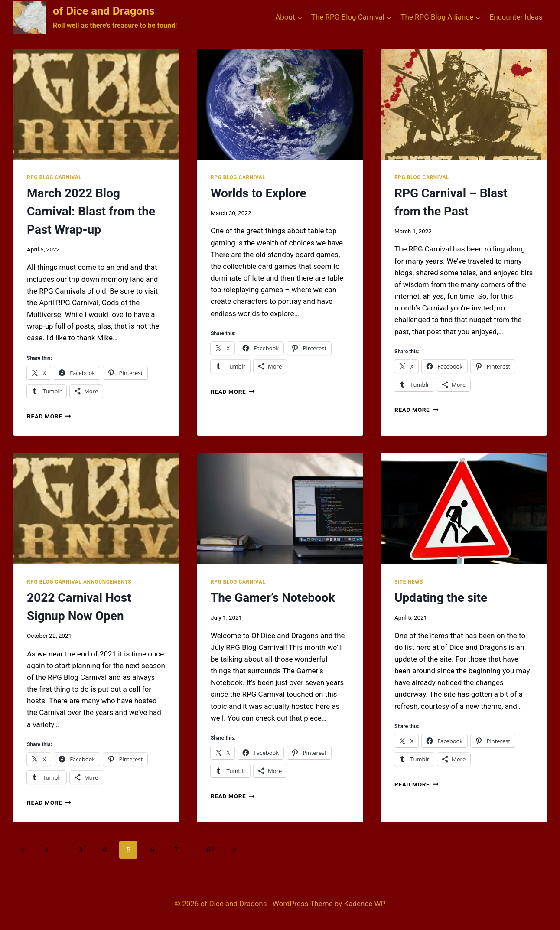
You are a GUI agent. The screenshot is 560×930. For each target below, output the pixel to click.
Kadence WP (365, 904)
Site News (409, 582)
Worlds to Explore (259, 193)
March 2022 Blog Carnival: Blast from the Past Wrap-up (91, 211)
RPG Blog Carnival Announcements (79, 582)
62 (210, 850)
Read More (49, 416)
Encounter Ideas (516, 17)
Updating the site (441, 598)
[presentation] (96, 104)
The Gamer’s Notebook (273, 598)
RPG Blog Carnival (54, 177)
